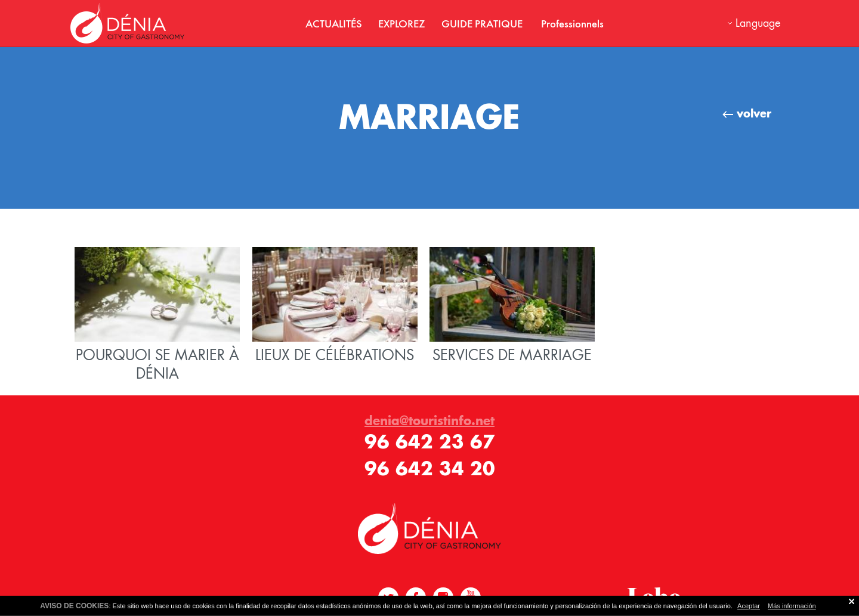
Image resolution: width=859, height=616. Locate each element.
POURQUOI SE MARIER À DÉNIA (157, 315)
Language (758, 23)
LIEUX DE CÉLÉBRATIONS (335, 306)
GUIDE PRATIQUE (483, 23)
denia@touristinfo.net (429, 420)
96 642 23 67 (430, 442)
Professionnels (572, 23)
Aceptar (749, 606)
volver (747, 113)
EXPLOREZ (401, 23)
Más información (792, 606)
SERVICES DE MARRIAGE (512, 306)
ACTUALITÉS (334, 23)
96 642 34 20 (430, 468)
